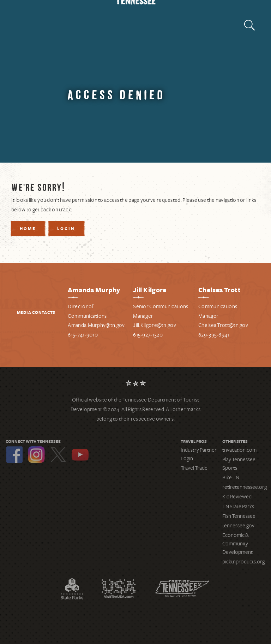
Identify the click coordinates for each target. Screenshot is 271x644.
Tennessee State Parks (72, 589)
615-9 (139, 335)
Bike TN (231, 478)
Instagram (36, 455)
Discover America (119, 589)
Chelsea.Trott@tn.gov (223, 325)
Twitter (58, 455)
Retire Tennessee (182, 589)
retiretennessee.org (245, 487)
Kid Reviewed (237, 497)
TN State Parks (238, 507)
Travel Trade (194, 468)
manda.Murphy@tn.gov (98, 325)
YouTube (80, 455)
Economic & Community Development (237, 544)
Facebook (14, 455)
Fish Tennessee (239, 516)
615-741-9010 (83, 335)
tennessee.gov (238, 526)
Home (28, 229)
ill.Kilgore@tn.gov (156, 325)
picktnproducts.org (243, 562)
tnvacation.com (239, 450)
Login (66, 229)
